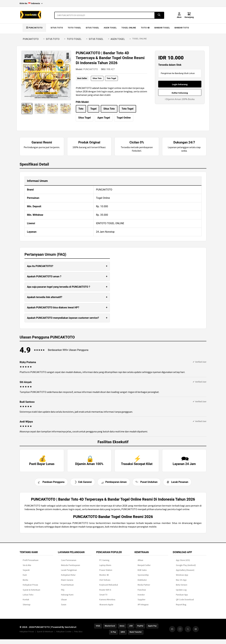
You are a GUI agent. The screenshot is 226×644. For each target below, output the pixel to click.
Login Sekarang (180, 84)
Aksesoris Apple (106, 607)
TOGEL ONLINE (129, 28)
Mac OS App (181, 582)
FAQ (63, 592)
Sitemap (27, 607)
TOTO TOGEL (74, 28)
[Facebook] (172, 631)
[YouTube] (196, 631)
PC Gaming (104, 563)
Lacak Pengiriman (69, 572)
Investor (141, 597)
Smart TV (103, 597)
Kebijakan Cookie (64, 634)
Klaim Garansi (67, 582)
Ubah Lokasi (189, 73)
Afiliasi (140, 563)
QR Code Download (185, 602)
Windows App (182, 577)
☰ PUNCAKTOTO (34, 28)
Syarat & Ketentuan (31, 592)
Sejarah (26, 572)
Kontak (26, 602)
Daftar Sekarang (180, 93)
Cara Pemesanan (69, 563)
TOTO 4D (145, 28)
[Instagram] (180, 631)
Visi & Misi (27, 568)
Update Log (181, 592)
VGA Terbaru (105, 582)
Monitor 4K (104, 577)
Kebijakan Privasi (30, 587)
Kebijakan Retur (68, 577)
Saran (64, 607)
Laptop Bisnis (105, 568)
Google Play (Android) (186, 568)
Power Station (106, 572)
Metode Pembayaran (71, 568)
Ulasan (64, 602)
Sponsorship (143, 577)
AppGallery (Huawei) (185, 572)
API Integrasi (143, 607)
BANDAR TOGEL (162, 28)
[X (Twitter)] (188, 631)
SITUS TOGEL (92, 28)
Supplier (141, 602)
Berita (25, 582)
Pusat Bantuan (67, 587)
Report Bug (181, 607)
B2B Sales (142, 572)
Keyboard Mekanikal (109, 587)
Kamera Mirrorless (107, 602)
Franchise (142, 592)
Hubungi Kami (67, 597)
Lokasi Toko (28, 597)
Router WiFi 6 (105, 592)
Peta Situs (78, 634)
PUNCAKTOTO (31, 39)
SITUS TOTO (57, 28)
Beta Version (182, 587)
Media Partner (144, 587)
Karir (25, 577)
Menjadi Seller (144, 568)
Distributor (142, 582)
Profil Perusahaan (31, 563)
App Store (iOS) (183, 563)
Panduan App (182, 597)
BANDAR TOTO (182, 28)
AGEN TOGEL (110, 28)
